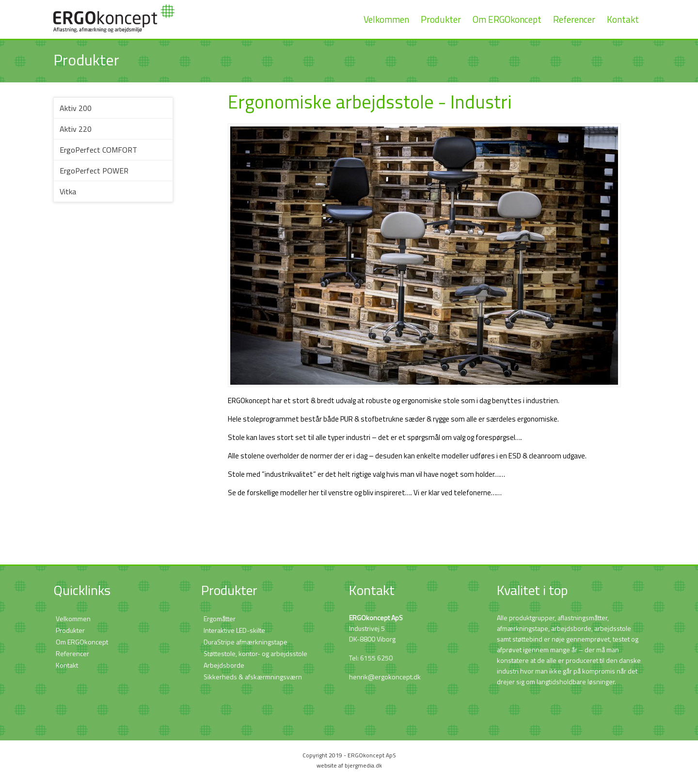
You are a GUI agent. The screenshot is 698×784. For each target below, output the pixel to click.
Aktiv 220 (76, 129)
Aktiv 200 (76, 108)
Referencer (574, 19)
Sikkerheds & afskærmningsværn (253, 677)
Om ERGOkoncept (507, 19)
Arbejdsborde (224, 665)
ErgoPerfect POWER (94, 171)
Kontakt (623, 19)
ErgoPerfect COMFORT (98, 150)
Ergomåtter (220, 619)
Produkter (441, 19)
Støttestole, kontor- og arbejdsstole (255, 653)
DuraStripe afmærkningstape (246, 642)
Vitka (68, 191)
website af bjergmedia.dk (349, 765)
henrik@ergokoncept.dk (385, 677)
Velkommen (386, 19)
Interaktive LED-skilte (234, 630)
